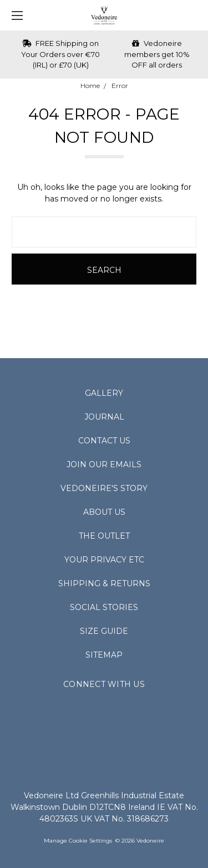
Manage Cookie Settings (78, 841)
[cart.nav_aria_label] (194, 15)
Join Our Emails (104, 464)
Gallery (104, 393)
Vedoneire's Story (104, 488)
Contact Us (104, 441)
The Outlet (104, 536)
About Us (104, 512)
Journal (104, 417)
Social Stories (104, 607)
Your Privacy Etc (104, 560)
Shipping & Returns (104, 583)
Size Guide (104, 631)
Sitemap (104, 655)
